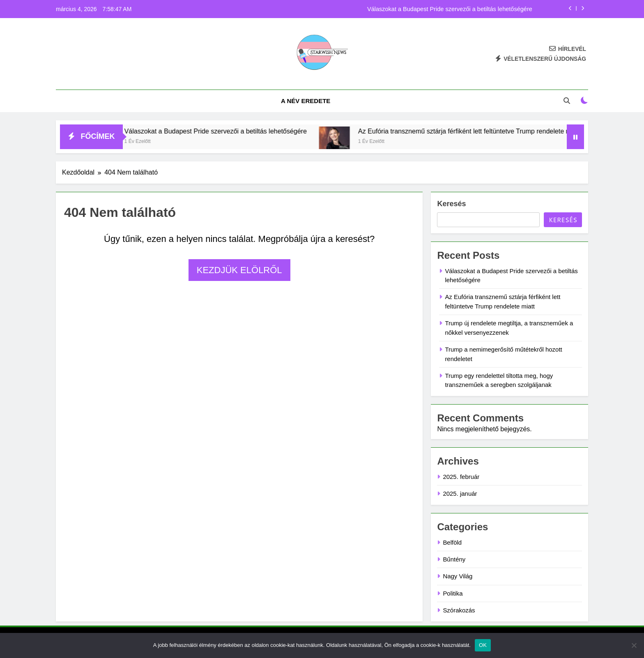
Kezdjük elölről (239, 270)
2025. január (460, 493)
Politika (453, 593)
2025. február (461, 477)
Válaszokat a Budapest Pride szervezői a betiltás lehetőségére (450, 9)
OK (483, 645)
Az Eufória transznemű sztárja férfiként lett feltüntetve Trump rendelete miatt (483, 131)
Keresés (451, 204)
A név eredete (306, 101)
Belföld (452, 542)
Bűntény (454, 559)
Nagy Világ (458, 576)
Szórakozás (459, 610)
